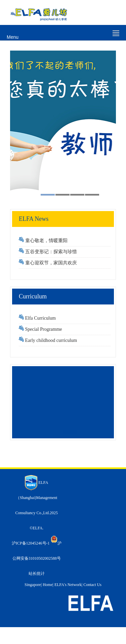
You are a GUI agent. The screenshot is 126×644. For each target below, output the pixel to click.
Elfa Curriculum (40, 318)
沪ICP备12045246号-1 (31, 543)
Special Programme (44, 329)
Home (48, 585)
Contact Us (92, 585)
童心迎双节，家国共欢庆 (51, 263)
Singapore (33, 585)
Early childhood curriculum (51, 340)
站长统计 (37, 574)
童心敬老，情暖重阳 (46, 241)
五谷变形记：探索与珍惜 (51, 252)
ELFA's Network (68, 585)
